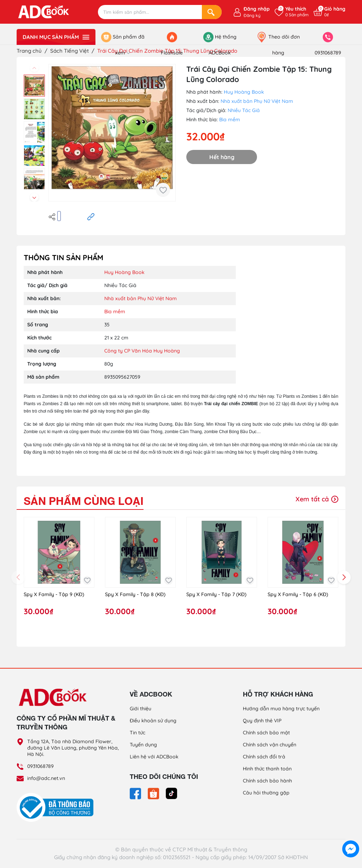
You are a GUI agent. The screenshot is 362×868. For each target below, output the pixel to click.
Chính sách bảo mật (266, 733)
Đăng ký (252, 15)
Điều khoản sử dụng (153, 721)
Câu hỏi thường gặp (266, 793)
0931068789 (40, 766)
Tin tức (138, 733)
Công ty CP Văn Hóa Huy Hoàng (142, 351)
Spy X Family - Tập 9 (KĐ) (54, 594)
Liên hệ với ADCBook (154, 757)
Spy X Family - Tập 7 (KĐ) (216, 594)
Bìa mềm (230, 120)
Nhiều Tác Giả (244, 110)
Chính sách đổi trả (264, 757)
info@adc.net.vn (46, 778)
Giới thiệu (141, 709)
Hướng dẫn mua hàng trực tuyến (281, 709)
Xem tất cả (317, 499)
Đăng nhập (257, 9)
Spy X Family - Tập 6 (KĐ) (298, 594)
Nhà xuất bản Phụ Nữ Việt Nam (257, 101)
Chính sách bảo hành (267, 781)
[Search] (212, 12)
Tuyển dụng (143, 745)
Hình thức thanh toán (267, 769)
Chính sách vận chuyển (270, 745)
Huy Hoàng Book (244, 92)
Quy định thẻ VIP (262, 721)
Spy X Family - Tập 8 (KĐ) (135, 594)
